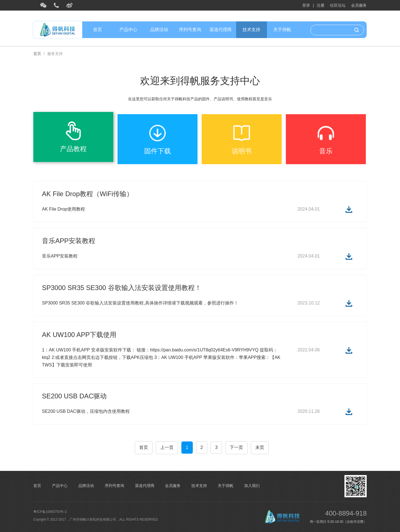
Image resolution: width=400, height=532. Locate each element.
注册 (321, 5)
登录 (306, 5)
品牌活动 (159, 30)
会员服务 (359, 5)
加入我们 (252, 486)
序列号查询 (190, 30)
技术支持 (251, 30)
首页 (97, 30)
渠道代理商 (221, 30)
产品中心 (128, 30)
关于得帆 (282, 30)
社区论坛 (338, 5)
